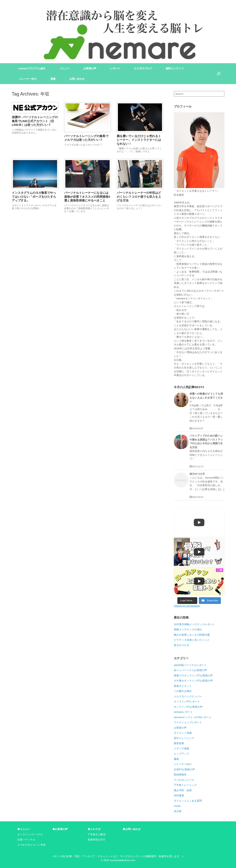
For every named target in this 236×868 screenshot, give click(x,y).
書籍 (176, 759)
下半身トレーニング (185, 785)
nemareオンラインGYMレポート (193, 717)
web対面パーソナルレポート (190, 665)
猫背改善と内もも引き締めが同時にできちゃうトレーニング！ (206, 455)
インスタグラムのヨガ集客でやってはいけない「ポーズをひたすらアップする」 (34, 197)
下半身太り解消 (97, 834)
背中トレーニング (184, 738)
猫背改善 (179, 743)
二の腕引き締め (183, 691)
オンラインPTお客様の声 (188, 707)
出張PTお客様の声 (184, 769)
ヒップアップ (181, 754)
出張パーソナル (26, 840)
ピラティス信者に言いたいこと (192, 640)
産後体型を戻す (97, 840)
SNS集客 (179, 795)
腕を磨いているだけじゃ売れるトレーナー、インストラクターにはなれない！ (139, 140)
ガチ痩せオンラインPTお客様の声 (193, 681)
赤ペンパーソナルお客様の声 (190, 670)
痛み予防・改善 (183, 790)
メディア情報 (181, 749)
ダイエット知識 (183, 733)
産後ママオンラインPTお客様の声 (193, 676)
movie (177, 806)
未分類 (178, 811)
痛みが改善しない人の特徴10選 (192, 635)
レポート (115, 68)
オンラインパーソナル (30, 834)
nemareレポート (183, 712)
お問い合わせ (77, 79)
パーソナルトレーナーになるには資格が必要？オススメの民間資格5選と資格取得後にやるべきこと (87, 197)
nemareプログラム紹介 (32, 68)
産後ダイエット (183, 686)
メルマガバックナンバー (188, 696)
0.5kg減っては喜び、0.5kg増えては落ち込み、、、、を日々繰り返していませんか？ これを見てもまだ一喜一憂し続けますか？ (206, 413)
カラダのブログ (143, 68)
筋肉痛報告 (180, 775)
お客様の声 (90, 68)
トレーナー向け (28, 79)
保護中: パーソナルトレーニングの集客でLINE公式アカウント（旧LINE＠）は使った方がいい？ (35, 121)
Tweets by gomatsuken (187, 606)
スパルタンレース (184, 780)
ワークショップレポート (188, 722)
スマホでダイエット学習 (31, 845)
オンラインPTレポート (187, 702)
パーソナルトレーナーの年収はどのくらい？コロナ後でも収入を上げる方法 (139, 197)
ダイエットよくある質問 (188, 801)
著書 (53, 79)
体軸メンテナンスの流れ (188, 629)
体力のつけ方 (181, 645)
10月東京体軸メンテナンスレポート (194, 624)
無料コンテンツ (175, 68)
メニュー (65, 68)
